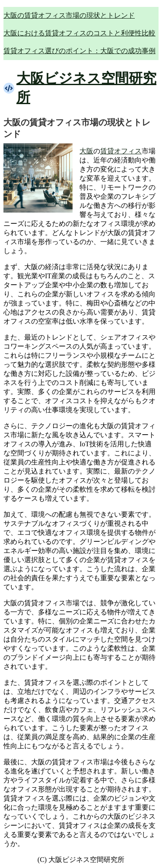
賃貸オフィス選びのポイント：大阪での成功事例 (79, 51)
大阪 (86, 151)
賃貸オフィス (121, 151)
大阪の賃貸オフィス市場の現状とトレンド (69, 15)
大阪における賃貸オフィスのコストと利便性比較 (79, 33)
